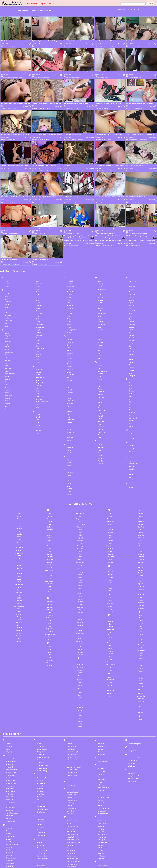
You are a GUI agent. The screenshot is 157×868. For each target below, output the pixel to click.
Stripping (132, 310)
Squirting (132, 302)
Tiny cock (101, 840)
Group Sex (70, 322)
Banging (44, 171)
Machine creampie (73, 768)
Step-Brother (9, 343)
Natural (100, 287)
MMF (100, 258)
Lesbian (69, 436)
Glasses (69, 306)
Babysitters (8, 283)
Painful (100, 336)
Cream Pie (39, 283)
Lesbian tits (71, 753)
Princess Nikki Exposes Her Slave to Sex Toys (77, 72)
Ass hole (7, 265)
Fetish (69, 245)
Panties (100, 342)
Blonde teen (10, 811)
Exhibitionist (40, 378)
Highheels (70, 351)
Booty (7, 332)
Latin (68, 428)
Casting (38, 239)
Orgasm (100, 321)
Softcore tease (102, 790)
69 (35, 202)
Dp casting (40, 744)
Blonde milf (10, 808)
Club (37, 264)
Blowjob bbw (10, 814)
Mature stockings (72, 806)
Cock (37, 266)
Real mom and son (104, 745)
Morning (100, 269)
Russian (100, 411)
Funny (69, 280)
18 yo (36, 77)
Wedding (132, 417)
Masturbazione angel (74, 790)
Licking (69, 439)
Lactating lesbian (72, 740)
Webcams (132, 414)
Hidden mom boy (42, 829)
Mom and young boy (74, 809)
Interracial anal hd (73, 705)
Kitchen (69, 410)
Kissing (69, 407)
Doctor (38, 338)
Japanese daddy (72, 717)
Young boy (131, 721)
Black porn (10, 803)
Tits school (101, 848)
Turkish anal (101, 856)
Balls (6, 286)
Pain (99, 334)
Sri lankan (101, 798)
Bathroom (8, 289)
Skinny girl (101, 774)
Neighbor (101, 290)
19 (137, 10)
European (39, 375)
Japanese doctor (72, 723)
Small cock (101, 779)
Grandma (70, 311)
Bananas (5, 77)
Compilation (39, 272)
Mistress (101, 256)
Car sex (38, 234)
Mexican (101, 245)
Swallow (132, 318)
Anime (7, 252)
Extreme (102, 77)
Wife (130, 425)
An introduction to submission (72, 134)
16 (133, 10)
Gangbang (70, 290)
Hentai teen (40, 827)
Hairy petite (40, 821)
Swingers (132, 323)
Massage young (72, 776)
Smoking (132, 275)
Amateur (36, 46)
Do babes (40, 736)
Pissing (100, 366)
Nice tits (100, 699)
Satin (131, 231)
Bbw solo (9, 781)
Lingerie (69, 442)
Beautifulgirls (9, 300)
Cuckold (38, 291)
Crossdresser (40, 285)
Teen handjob (102, 824)
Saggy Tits (132, 229)
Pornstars (101, 369)
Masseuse (101, 234)
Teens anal (101, 829)
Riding (100, 398)
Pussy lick (101, 738)
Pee (99, 355)
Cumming (39, 299)
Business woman (12, 824)
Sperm (131, 291)
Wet (130, 419)
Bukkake (7, 351)
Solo (130, 280)
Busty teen (10, 827)
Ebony (38, 362)
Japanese (70, 395)
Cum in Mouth (40, 296)
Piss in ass (101, 716)
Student (131, 312)
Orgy (99, 324)
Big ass (48, 108)
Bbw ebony (10, 778)
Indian (69, 377)
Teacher (132, 336)
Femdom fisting (41, 769)
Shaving (132, 247)
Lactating (70, 420)
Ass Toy (41, 140)
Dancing (38, 319)
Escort (38, 373)
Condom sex (40, 275)
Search (150, 4)
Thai (130, 344)
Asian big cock (11, 747)
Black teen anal (11, 805)
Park (99, 347)
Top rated (101, 851)
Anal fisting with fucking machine (73, 41)
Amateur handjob (12, 717)
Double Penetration (19, 77)
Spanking (132, 288)
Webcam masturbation (135, 705)
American (10, 140)
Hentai (69, 346)
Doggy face (40, 742)
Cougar (38, 277)
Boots (103, 108)
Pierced (100, 363)
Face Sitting (71, 229)
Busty (6, 356)
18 (136, 10)
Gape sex (40, 790)
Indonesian (70, 380)
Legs (68, 433)
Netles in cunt (102, 694)
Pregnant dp (101, 730)
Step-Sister (133, 258)
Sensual (132, 239)
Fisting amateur (41, 780)
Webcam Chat (133, 411)
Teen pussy (101, 827)
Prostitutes (101, 377)
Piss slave (101, 722)
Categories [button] (35, 4)
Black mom (10, 800)
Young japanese (133, 726)
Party (100, 353)
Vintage (131, 396)
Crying (38, 288)
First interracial (41, 775)
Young (131, 434)
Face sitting (40, 767)
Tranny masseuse (103, 854)
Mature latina (71, 795)
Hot (68, 362)
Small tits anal (102, 784)
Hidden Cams (71, 348)
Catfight (38, 242)
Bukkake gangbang (12, 822)
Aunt (6, 274)
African (7, 241)
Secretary (132, 237)
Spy (130, 296)
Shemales (132, 250)
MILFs (100, 250)
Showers (132, 253)
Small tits (132, 272)
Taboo (131, 330)
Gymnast (70, 328)
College (38, 269)
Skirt (130, 264)
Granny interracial (42, 806)
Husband (70, 370)
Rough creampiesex (104, 756)
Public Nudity (102, 380)
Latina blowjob (72, 742)
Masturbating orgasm (74, 782)
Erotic (38, 370)
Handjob (69, 337)
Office (100, 313)
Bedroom (8, 302)
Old (99, 316)
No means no (102, 702)
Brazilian (7, 337)
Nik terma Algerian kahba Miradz (136, 197)
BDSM (107, 46)
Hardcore (70, 340)
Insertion (70, 382)
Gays (69, 295)
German (69, 298)
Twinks (131, 371)
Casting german (42, 697)
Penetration (102, 358)
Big (12, 202)
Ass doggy (9, 758)
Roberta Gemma (5, 41)
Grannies (70, 317)
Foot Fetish (70, 264)
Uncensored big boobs (135, 691)
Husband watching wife (44, 838)
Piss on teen (101, 719)
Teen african (101, 821)
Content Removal (90, 864)
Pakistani (101, 339)
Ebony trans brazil (42, 757)
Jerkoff (69, 400)
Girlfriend (70, 301)
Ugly (130, 381)
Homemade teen (42, 832)
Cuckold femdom (42, 702)
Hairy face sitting (42, 816)
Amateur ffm (10, 714)
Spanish (132, 285)
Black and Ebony (51, 171)
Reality (100, 392)
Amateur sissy (11, 723)
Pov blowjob (101, 727)
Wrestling (132, 427)
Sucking (132, 315)
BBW (103, 46)
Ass (129, 108)
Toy (130, 363)
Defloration (39, 333)
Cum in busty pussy (43, 705)
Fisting (69, 258)
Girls (68, 303)
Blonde (74, 77)
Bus (6, 354)
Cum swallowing (42, 718)
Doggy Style (40, 344)
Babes (45, 108)
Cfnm (37, 247)
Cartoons (39, 237)
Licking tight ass (72, 756)
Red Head (101, 395)
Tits (130, 352)
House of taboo (41, 835)
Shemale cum (102, 768)
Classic (38, 256)
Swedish (132, 320)
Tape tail (100, 819)
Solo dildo (101, 793)
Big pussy (9, 795)
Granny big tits (41, 803)
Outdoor (100, 327)
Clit (71, 108)
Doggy (38, 341)
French (69, 272)
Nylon (100, 306)
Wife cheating (132, 708)
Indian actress (72, 694)
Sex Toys (132, 242)
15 (131, 10)
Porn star (100, 724)
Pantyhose (101, 345)
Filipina (69, 250)
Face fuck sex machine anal (134, 41)
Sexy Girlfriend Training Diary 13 (136, 166)
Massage (101, 231)
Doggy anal (40, 739)
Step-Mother (102, 272)
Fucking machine (72, 277)
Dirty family (40, 733)
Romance (101, 403)
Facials (69, 231)
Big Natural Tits (7, 46)
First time (70, 256)
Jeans (69, 398)
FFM (68, 247)
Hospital (69, 359)
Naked (100, 284)
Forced (69, 269)
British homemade (12, 819)
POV (99, 372)
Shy (130, 256)
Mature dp (70, 793)
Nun (99, 301)
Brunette (7, 346)
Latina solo (71, 745)
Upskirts (132, 386)
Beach (7, 297)
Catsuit (107, 108)
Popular (43, 4)
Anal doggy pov (11, 731)
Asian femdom (11, 750)
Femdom (79, 77)
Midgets (100, 247)
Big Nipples (109, 140)
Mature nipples (72, 801)
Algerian (131, 202)
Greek (69, 319)
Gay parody (40, 793)
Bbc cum (9, 776)
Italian (69, 388)
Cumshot (39, 302)
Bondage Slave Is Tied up (71, 197)
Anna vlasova (10, 739)
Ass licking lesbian (12, 760)
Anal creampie (11, 728)
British (142, 46)
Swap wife (101, 806)
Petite (100, 361)
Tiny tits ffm (101, 846)
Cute (37, 307)
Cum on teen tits (42, 715)
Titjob (131, 349)
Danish (38, 322)
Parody (100, 350)
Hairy (69, 335)
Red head (101, 750)
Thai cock (101, 835)
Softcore (132, 277)
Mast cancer (71, 779)
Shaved (131, 245)
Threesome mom (103, 838)
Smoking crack (102, 787)
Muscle (100, 277)
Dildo (12, 77)
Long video (71, 758)
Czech (38, 310)
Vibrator (132, 393)
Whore (131, 422)
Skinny (131, 261)
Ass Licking (39, 202)
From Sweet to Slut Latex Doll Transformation (108, 103)
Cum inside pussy (42, 707)
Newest (49, 4)
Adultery (68, 46)
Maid (99, 229)
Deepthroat (39, 330)
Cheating (39, 250)
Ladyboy (70, 423)
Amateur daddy (11, 709)
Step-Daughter (40, 325)
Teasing (131, 338)
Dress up (39, 747)
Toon (131, 357)
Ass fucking (46, 140)
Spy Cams (132, 299)
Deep (9, 77)
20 (139, 10)
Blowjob (138, 46)
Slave (131, 266)
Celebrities (39, 245)
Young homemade (134, 723)
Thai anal (101, 832)
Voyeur (131, 401)
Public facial (101, 732)
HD (68, 343)
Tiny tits (100, 843)
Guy (68, 325)
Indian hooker (71, 697)
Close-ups (42, 46)
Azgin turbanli (10, 769)
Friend (69, 275)
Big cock (15, 202)
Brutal (16, 46)
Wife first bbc (132, 713)
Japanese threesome (74, 725)
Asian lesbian (10, 755)
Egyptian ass (41, 759)
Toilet (131, 355)
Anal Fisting (13, 108)
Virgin (131, 399)
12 (126, 10)
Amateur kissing (11, 720)
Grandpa (70, 314)
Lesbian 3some (72, 748)
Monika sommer (72, 812)
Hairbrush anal (41, 813)
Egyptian (38, 364)
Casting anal (41, 694)
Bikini (6, 313)
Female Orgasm (49, 46)
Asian (140, 77)
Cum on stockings (42, 713)
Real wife (101, 748)
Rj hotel (100, 753)
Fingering (107, 77)
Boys (6, 335)
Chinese (139, 171)
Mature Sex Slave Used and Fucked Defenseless (109, 41)
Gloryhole (70, 309)
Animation (5, 171)
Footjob (69, 266)
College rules (41, 699)
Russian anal (102, 758)
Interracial (70, 385)
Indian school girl (72, 699)
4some (7, 234)
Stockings (132, 304)
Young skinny (132, 729)
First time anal (41, 777)
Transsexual (133, 365)
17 (134, 10)
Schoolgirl (132, 234)
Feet (68, 237)
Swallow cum (102, 803)
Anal (76, 46)
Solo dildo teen (102, 795)
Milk (99, 253)
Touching (132, 360)
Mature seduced (72, 803)
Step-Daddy (39, 317)
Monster (100, 266)
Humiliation (70, 367)
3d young (9, 699)
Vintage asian (132, 698)
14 (129, 10)
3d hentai (9, 694)
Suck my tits (101, 801)
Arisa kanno (10, 744)
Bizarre (7, 318)
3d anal (9, 691)
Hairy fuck (40, 819)
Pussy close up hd (103, 735)
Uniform (132, 383)
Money (100, 264)
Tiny (130, 347)
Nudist (100, 298)
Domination (80, 140)
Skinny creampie (103, 771)
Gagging (70, 287)
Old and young (102, 318)
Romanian (101, 406)
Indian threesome (73, 702)
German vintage (42, 798)
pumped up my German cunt (103, 72)
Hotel (69, 364)
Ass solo (9, 766)
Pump (100, 382)
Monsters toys (72, 814)
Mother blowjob (72, 817)
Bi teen (8, 786)
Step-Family (71, 234)
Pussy (100, 385)
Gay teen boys (41, 795)
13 (128, 10)
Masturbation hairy (73, 784)
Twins (131, 374)
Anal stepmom (11, 733)
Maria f (69, 771)
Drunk (38, 352)
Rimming (101, 400)
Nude (100, 295)
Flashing (70, 261)
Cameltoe (39, 231)
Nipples (100, 292)
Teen (131, 341)
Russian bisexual (103, 761)
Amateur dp (10, 712)
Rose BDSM (67, 166)
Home (28, 4)
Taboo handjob (102, 813)
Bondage (111, 46)
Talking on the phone (104, 816)
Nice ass (100, 697)
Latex (69, 425)
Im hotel (70, 691)
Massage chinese (73, 774)
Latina (69, 431)
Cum (109, 202)
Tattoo (131, 333)
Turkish (131, 368)
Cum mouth (40, 710)
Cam (37, 229)
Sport (131, 293)
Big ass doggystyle (12, 792)
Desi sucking (41, 731)
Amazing (135, 77)
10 (123, 10)
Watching (132, 408)
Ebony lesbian (41, 754)
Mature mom (71, 798)
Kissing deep (71, 732)
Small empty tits (103, 782)
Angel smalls (10, 736)
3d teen (9, 697)
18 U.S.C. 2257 (99, 864)
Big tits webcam (11, 797)
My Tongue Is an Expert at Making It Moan (44, 197)
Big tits (13, 46)
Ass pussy (9, 763)
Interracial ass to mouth (74, 707)
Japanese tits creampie (74, 714)
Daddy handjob (41, 725)
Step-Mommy (102, 261)
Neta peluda (101, 691)
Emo (37, 367)
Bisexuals (8, 316)
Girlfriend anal (41, 801)
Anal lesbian (10, 725)
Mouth (100, 275)
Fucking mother (41, 783)
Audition (7, 271)
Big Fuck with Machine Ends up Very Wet (44, 166)
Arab (137, 202)
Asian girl (9, 752)
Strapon (132, 307)
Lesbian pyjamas (72, 750)
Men (99, 242)
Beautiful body (11, 784)
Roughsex (101, 408)
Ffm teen (39, 772)
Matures (100, 239)
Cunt (98, 77)
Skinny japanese (103, 776)
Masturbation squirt (73, 787)
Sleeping (132, 269)
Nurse (100, 303)
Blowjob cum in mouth (13, 816)
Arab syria (9, 742)
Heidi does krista (42, 824)
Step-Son (132, 283)
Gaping (69, 292)
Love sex (70, 761)
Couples (38, 280)
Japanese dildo (72, 720)
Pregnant (101, 374)
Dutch (38, 355)
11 (125, 10)
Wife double (132, 711)
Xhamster (27, 44)
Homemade (70, 356)
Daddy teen (40, 728)
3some (7, 231)
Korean (69, 413)
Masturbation (102, 237)
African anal (10, 706)
